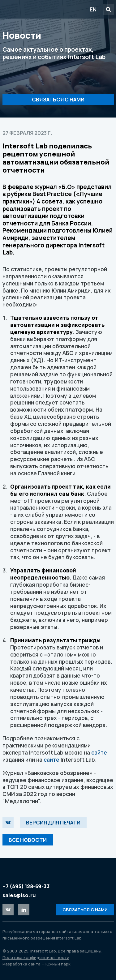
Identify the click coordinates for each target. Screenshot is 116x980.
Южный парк (58, 964)
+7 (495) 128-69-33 (26, 886)
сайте (99, 752)
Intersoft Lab (38, 9)
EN (93, 9)
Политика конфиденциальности (36, 957)
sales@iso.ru (19, 895)
